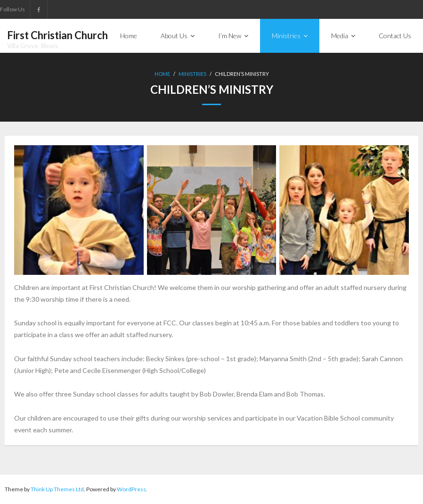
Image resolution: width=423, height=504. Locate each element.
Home (162, 74)
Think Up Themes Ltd (57, 489)
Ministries (192, 74)
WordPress (131, 489)
